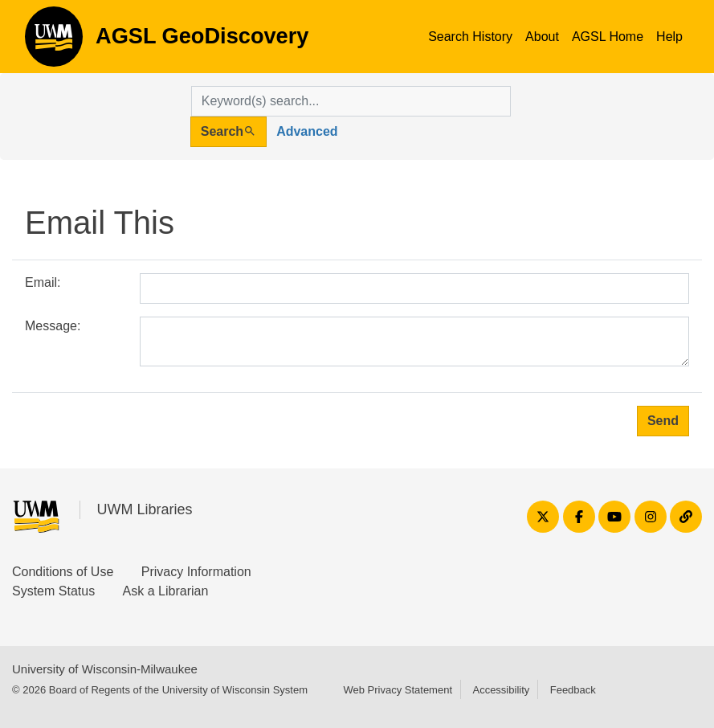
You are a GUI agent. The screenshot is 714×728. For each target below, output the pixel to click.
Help (669, 37)
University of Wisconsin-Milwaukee (105, 669)
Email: (43, 282)
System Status (53, 591)
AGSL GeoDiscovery (54, 42)
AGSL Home (608, 37)
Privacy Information (196, 572)
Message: (53, 326)
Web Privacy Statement (398, 690)
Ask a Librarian (166, 591)
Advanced (307, 131)
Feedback (573, 690)
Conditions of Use (63, 572)
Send (663, 421)
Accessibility (501, 690)
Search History (470, 37)
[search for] (351, 101)
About (542, 37)
